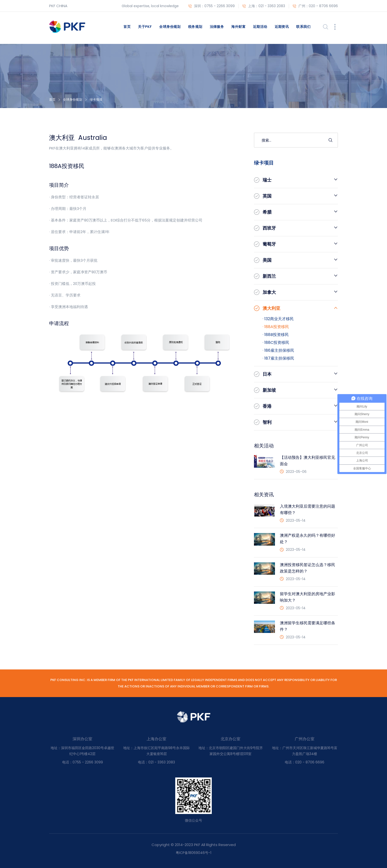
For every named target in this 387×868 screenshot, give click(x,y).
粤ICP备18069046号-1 (193, 853)
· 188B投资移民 (276, 335)
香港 (267, 406)
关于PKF (145, 27)
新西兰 (269, 276)
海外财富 (238, 27)
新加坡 (269, 390)
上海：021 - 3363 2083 (264, 6)
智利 (267, 422)
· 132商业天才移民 (278, 319)
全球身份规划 (170, 27)
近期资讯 (282, 27)
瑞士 (267, 180)
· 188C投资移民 (276, 342)
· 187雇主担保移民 (278, 358)
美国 (267, 260)
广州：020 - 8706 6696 (315, 6)
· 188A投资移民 (276, 327)
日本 (267, 374)
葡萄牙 (269, 244)
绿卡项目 (96, 100)
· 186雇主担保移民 (278, 350)
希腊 (267, 212)
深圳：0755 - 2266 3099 (212, 6)
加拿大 (269, 292)
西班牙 (269, 228)
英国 (267, 196)
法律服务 (217, 27)
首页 (127, 27)
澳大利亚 (271, 308)
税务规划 (195, 27)
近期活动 (260, 27)
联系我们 (303, 27)
